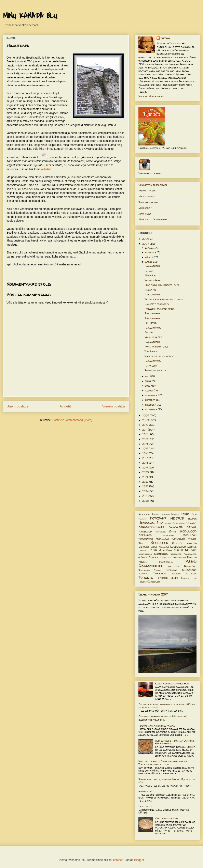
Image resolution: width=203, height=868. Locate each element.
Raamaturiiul (153, 266)
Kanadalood (176, 527)
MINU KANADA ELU (30, 16)
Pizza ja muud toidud (156, 347)
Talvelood (160, 573)
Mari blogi (145, 214)
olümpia (143, 557)
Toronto (146, 577)
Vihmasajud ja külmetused (160, 356)
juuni (148, 381)
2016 (146, 453)
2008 (146, 415)
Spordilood (172, 570)
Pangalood (166, 557)
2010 (146, 425)
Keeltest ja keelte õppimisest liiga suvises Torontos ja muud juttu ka (163, 763)
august (150, 391)
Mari (153, 550)
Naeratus (150, 290)
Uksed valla (145, 806)
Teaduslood (176, 574)
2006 (146, 239)
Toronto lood (189, 578)
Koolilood (190, 535)
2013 (145, 439)
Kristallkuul (163, 539)
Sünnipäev (150, 275)
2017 (145, 458)
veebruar (151, 252)
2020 (146, 472)
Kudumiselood (179, 539)
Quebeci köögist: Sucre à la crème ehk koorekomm (175, 742)
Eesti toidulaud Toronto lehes (162, 285)
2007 (146, 244)
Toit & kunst (152, 351)
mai (148, 376)
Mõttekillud (161, 554)
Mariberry (145, 208)
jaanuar (151, 248)
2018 (146, 463)
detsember (152, 409)
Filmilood (143, 519)
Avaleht (65, 406)
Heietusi (177, 518)
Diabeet (175, 514)
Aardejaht (144, 514)
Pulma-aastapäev (155, 370)
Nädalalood (190, 554)
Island (168, 523)
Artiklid (166, 514)
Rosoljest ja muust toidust (160, 309)
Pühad (191, 561)
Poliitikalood (166, 562)
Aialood (156, 514)
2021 (145, 477)
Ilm (160, 523)
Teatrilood (191, 574)
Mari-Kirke (165, 550)
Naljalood (176, 554)
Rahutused (151, 366)
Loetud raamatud (160, 547)
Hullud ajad (145, 791)
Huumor (192, 519)
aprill (149, 262)
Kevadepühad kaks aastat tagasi (164, 299)
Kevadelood (161, 532)
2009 (146, 420)
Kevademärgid (153, 280)
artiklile (46, 169)
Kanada (191, 523)
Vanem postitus (114, 406)
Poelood (143, 562)
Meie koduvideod (147, 196)
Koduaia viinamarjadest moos (172, 684)
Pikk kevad (151, 323)
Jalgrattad (178, 523)
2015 (146, 448)
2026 (146, 501)
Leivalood (191, 543)
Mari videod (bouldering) (153, 219)
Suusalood (189, 570)
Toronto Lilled (167, 578)
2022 (146, 482)
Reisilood (190, 566)
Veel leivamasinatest (167, 818)
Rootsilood (144, 570)
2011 (145, 430)
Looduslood (178, 547)
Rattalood (174, 567)
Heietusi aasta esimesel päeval (157, 726)
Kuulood (192, 539)
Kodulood (188, 531)
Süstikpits (144, 574)
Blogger (139, 860)
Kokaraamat (169, 535)
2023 (146, 486)
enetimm (165, 38)
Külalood (177, 543)
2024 (146, 491)
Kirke (173, 531)
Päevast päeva (147, 191)
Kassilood (145, 531)
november (151, 405)
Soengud (158, 570)
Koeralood (146, 535)
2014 (146, 444)
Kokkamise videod (148, 202)
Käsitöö (143, 543)
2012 (145, 434)
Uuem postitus (17, 406)
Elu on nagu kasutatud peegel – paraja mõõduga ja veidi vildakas (167, 706)
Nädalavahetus (153, 337)
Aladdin (149, 332)
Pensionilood (179, 557)
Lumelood (143, 550)
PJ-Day (149, 271)
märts (149, 257)
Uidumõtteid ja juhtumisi (153, 185)
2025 (146, 496)
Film (194, 514)
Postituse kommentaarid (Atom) (72, 420)
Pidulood (192, 557)
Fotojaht (158, 518)
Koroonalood (146, 539)
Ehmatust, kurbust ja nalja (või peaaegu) (163, 716)
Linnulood (144, 547)
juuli (148, 386)
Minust (179, 550)
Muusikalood (145, 554)
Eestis (185, 514)
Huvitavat (147, 523)
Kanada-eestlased (151, 527)
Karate (192, 527)
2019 (146, 468)
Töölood (143, 582)
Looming (192, 547)
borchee (118, 860)
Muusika (191, 550)
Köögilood (159, 543)
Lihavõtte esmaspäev (157, 304)
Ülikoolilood (154, 582)
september (152, 395)
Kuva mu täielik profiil (152, 96)
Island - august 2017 (153, 594)
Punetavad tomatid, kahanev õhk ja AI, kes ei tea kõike (167, 781)
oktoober (151, 400)
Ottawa (153, 557)
